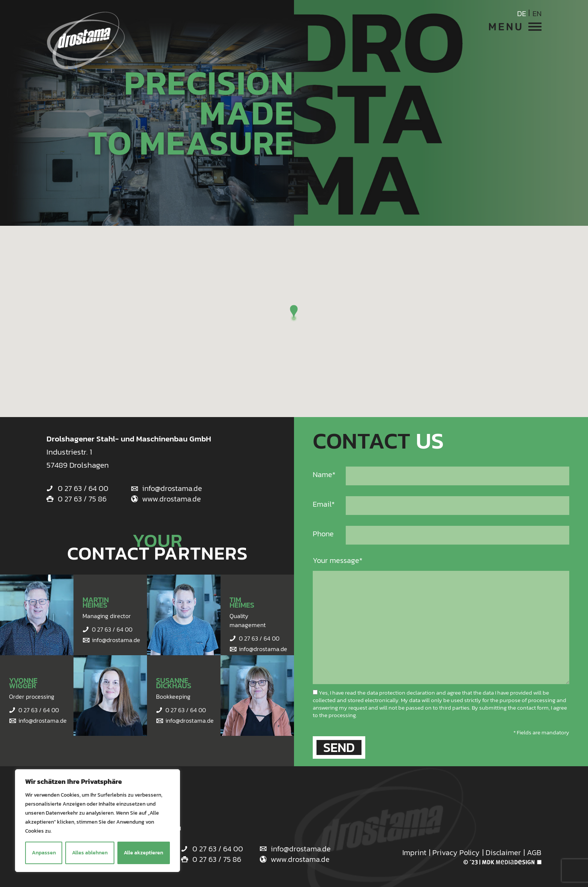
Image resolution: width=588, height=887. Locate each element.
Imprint (414, 852)
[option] (294, 113)
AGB (534, 852)
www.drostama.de (172, 499)
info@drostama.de (172, 488)
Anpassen (44, 853)
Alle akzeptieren (143, 853)
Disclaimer (503, 852)
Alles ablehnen (90, 853)
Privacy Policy (456, 852)
